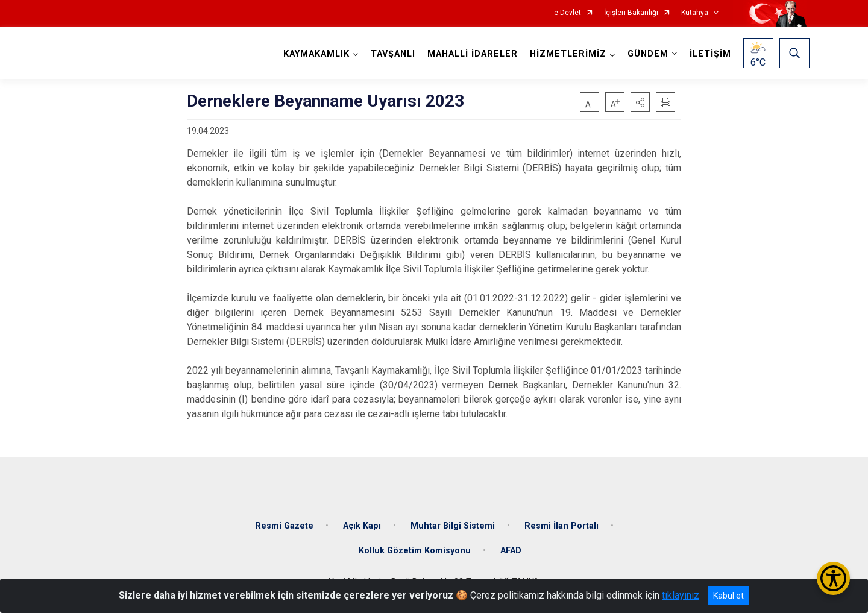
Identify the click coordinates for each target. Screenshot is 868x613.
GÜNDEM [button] (648, 54)
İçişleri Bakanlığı (631, 13)
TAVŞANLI (393, 54)
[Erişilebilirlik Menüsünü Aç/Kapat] (833, 578)
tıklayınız (681, 595)
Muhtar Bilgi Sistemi (453, 525)
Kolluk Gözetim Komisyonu (415, 551)
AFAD (511, 551)
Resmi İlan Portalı (561, 525)
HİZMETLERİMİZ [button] (568, 54)
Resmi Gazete (284, 525)
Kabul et (728, 596)
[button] (640, 102)
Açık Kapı (362, 525)
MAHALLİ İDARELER (473, 54)
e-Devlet (568, 13)
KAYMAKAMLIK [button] (316, 54)
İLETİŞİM (710, 54)
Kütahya (695, 13)
